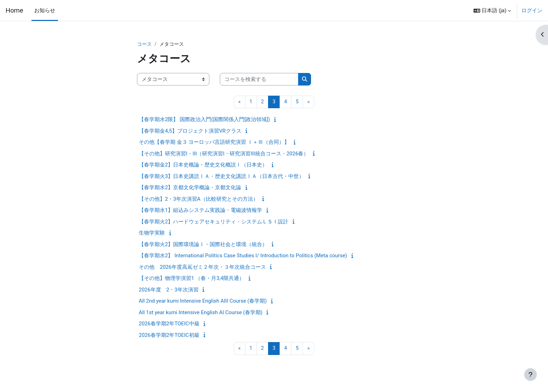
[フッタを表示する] (531, 375)
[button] (492, 10)
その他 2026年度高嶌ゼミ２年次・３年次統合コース (202, 267)
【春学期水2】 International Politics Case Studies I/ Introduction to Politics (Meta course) (243, 256)
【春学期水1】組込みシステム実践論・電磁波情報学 (200, 211)
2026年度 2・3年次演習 (169, 290)
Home (14, 10)
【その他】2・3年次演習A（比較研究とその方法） (199, 199)
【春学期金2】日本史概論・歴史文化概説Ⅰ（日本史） (203, 165)
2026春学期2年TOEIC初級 (169, 335)
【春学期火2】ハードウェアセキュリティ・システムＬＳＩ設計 (214, 222)
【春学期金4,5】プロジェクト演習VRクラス (190, 131)
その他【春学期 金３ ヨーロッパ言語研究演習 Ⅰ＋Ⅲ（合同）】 (214, 143)
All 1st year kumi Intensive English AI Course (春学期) (201, 313)
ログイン (532, 10)
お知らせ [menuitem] (45, 10)
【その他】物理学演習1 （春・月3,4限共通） (192, 279)
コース (145, 44)
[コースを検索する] (259, 80)
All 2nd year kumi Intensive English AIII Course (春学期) (203, 302)
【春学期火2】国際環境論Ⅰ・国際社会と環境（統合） (203, 245)
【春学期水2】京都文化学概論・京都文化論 (190, 188)
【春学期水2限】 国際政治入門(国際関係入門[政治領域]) (204, 120)
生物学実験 (152, 234)
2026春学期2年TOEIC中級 (169, 324)
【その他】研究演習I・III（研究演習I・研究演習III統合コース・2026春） (224, 154)
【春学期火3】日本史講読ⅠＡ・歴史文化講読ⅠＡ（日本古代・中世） (221, 177)
